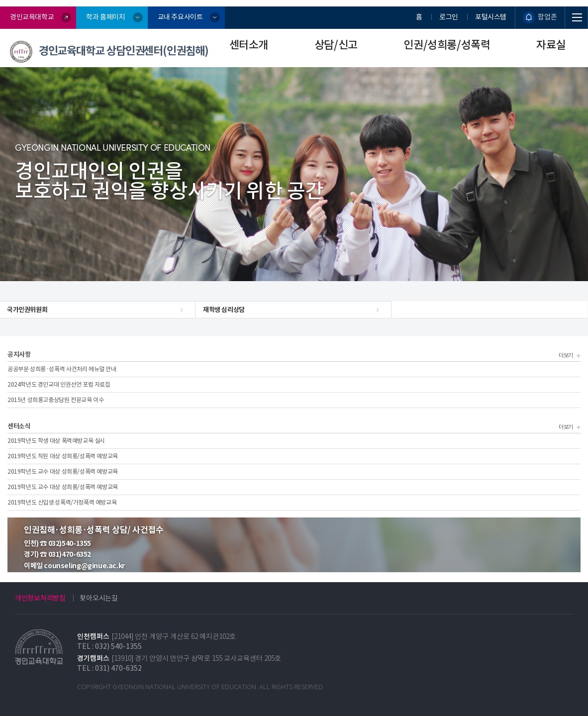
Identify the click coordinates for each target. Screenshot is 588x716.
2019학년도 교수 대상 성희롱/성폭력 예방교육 (63, 471)
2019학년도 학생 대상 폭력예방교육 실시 (56, 441)
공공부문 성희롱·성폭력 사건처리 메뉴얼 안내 (62, 369)
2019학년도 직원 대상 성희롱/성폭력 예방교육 (63, 456)
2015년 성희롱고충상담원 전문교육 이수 (55, 400)
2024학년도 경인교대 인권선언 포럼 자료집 (59, 384)
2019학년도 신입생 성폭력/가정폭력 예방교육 (62, 502)
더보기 (568, 355)
